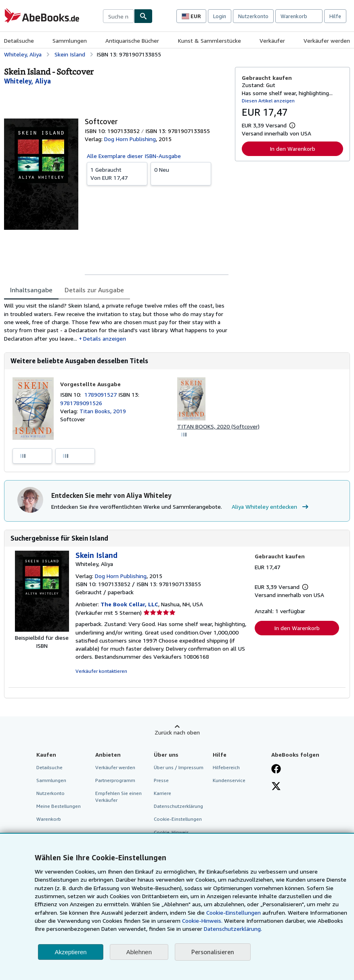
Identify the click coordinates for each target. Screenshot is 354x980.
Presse (161, 780)
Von (117, 173)
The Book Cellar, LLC (129, 604)
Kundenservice (229, 780)
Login (220, 16)
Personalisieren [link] (213, 952)
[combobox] (118, 16)
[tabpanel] (116, 322)
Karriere (162, 793)
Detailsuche (19, 41)
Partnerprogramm (115, 780)
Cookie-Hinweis (171, 832)
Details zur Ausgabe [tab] (94, 290)
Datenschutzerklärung (178, 806)
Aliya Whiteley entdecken (271, 507)
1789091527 (101, 394)
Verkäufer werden (327, 41)
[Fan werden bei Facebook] (276, 770)
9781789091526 (81, 403)
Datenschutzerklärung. (233, 929)
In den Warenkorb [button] (292, 149)
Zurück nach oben (177, 732)
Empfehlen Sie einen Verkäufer (118, 797)
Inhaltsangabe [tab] (31, 290)
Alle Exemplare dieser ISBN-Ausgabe (134, 156)
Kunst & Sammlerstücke (209, 41)
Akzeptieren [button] (70, 952)
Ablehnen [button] (139, 952)
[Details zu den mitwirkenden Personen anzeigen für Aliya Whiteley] (27, 81)
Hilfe (335, 16)
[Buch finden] (143, 16)
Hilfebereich (226, 767)
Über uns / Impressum (179, 767)
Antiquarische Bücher (132, 41)
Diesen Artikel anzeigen (268, 101)
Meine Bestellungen (59, 806)
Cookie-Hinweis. (202, 921)
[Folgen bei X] (276, 787)
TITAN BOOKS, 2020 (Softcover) (218, 426)
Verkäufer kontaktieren (101, 671)
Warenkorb (49, 819)
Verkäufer (272, 41)
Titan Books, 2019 (103, 411)
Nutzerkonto (253, 16)
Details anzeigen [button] (105, 338)
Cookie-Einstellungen (234, 912)
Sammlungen (70, 41)
